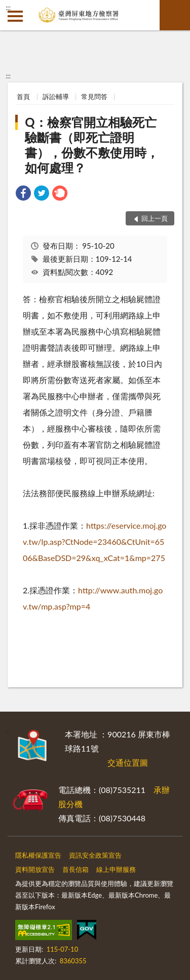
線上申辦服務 (116, 869)
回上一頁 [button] (155, 218)
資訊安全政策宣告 (95, 855)
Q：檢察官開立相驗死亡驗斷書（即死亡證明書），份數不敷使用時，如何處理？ (92, 145)
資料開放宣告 (35, 869)
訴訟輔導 (56, 97)
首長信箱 (75, 869)
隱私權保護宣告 (38, 855)
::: (8, 8)
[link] (23, 194)
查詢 (175, 15)
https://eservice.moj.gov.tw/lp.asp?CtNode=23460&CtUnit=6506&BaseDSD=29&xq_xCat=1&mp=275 (94, 542)
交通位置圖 (128, 762)
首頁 (23, 97)
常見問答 (94, 97)
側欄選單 (15, 16)
